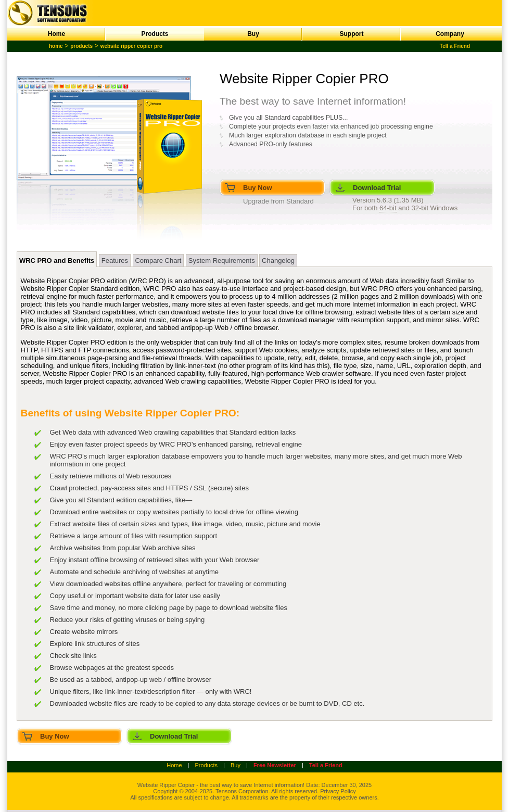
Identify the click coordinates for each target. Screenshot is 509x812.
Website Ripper (157, 785)
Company (450, 34)
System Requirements (222, 261)
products (81, 46)
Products (155, 34)
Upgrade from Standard (278, 201)
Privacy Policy (338, 791)
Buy (253, 34)
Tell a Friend (455, 46)
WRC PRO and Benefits (57, 261)
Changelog (278, 261)
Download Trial (377, 188)
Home (56, 34)
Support (352, 34)
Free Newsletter (275, 765)
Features (115, 261)
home (56, 46)
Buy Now (258, 188)
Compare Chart (158, 261)
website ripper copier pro (131, 46)
